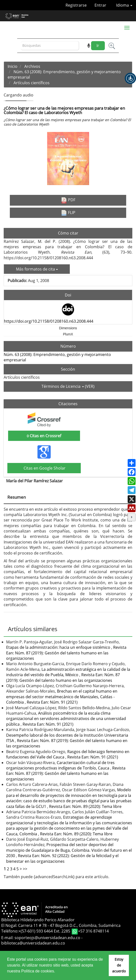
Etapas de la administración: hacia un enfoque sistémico (59, 647)
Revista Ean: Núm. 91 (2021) (52, 702)
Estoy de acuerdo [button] (119, 965)
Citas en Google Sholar (44, 468)
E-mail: (8, 938)
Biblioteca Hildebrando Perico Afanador (38, 920)
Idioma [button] (124, 5)
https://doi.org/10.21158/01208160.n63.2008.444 (49, 321)
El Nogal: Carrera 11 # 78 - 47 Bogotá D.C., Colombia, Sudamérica (61, 925)
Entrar (100, 5)
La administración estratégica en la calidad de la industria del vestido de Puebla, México (68, 672)
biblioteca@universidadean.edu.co (33, 943)
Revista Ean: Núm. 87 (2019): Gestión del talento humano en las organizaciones (66, 653)
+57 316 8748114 (93, 931)
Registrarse (76, 5)
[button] (130, 78)
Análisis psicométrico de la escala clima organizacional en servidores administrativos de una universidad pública (66, 719)
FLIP (68, 213)
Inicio (13, 66)
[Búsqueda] (50, 46)
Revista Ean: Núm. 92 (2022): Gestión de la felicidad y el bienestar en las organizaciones (62, 858)
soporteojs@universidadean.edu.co (47, 938)
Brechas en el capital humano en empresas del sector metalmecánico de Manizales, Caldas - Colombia (62, 697)
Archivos (32, 66)
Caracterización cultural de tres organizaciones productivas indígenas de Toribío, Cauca (60, 765)
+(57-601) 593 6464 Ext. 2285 (45, 931)
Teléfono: (10, 931)
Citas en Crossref (44, 436)
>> (25, 869)
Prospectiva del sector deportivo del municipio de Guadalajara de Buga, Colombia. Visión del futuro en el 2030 (69, 850)
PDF (68, 200)
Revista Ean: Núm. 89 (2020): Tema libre (85, 806)
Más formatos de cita (37, 269)
